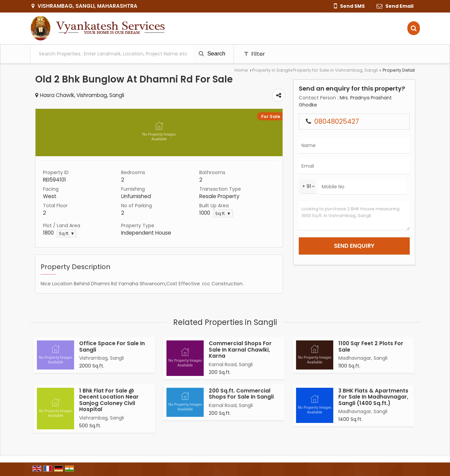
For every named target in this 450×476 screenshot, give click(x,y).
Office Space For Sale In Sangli (112, 346)
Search (212, 54)
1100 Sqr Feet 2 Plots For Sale (371, 346)
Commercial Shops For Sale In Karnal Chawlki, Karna (240, 350)
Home (241, 70)
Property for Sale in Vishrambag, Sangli (335, 70)
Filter (254, 54)
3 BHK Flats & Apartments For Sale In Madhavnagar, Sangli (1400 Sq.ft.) (373, 397)
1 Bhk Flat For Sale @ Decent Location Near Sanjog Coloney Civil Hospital (109, 400)
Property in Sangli (271, 70)
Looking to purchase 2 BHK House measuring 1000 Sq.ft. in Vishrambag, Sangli (354, 216)
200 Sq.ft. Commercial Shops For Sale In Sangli (241, 394)
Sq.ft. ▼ (223, 213)
